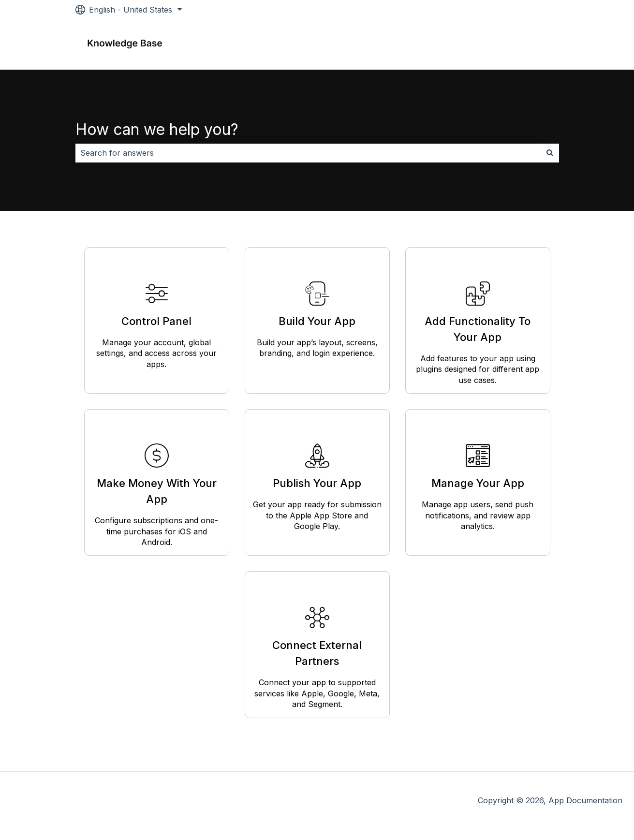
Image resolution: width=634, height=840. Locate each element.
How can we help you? (157, 129)
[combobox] (308, 153)
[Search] (550, 153)
